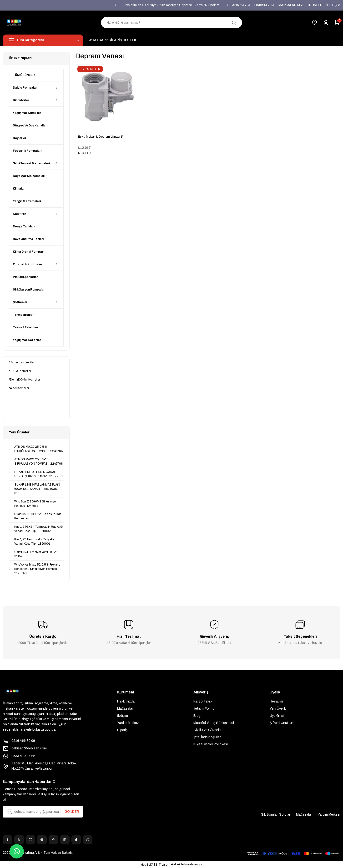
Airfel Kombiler (20, 388)
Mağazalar (125, 709)
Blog (197, 716)
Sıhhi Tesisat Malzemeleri (31, 163)
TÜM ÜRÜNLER (24, 75)
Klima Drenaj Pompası (29, 252)
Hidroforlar (21, 100)
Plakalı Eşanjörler (25, 277)
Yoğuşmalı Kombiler (27, 113)
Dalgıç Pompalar (25, 88)
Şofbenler (20, 302)
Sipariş (122, 730)
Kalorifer (19, 214)
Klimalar (19, 189)
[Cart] (337, 23)
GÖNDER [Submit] (72, 812)
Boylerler (20, 138)
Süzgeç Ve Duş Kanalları (30, 125)
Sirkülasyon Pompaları (29, 290)
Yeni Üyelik (278, 709)
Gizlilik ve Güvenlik (207, 730)
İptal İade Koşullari (207, 737)
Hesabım (276, 701)
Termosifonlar (23, 315)
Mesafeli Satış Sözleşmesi (214, 723)
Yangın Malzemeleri (27, 201)
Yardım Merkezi (128, 723)
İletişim (123, 716)
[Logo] (14, 23)
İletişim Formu (204, 709)
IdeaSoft (147, 864)
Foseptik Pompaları (27, 151)
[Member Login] (326, 23)
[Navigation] (43, 40)
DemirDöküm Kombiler (25, 380)
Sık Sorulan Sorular (276, 815)
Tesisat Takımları (25, 327)
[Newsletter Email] (43, 812)
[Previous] (115, 5)
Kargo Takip (203, 701)
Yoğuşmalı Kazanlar (27, 340)
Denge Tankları (24, 226)
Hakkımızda (126, 701)
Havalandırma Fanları (28, 239)
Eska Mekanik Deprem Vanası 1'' (101, 137)
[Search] (171, 23)
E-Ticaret (162, 865)
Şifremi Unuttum (282, 723)
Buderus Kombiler (23, 362)
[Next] (228, 5)
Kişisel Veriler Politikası (211, 744)
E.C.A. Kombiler (21, 371)
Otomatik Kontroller (28, 264)
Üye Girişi (277, 716)
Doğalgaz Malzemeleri (29, 176)
